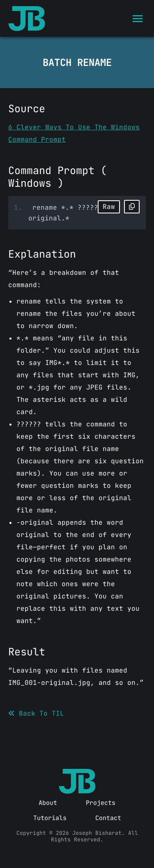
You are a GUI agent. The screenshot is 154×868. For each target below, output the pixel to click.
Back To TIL (36, 713)
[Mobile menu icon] (138, 19)
